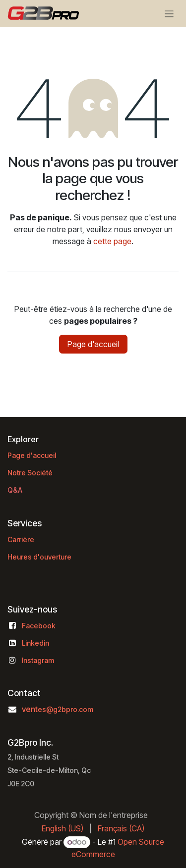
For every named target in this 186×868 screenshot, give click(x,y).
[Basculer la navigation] (169, 14)
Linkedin (35, 643)
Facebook (39, 626)
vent (58, 709)
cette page (112, 241)
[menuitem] (62, 828)
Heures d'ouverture (39, 557)
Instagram (38, 660)
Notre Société (30, 473)
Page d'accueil (93, 344)
